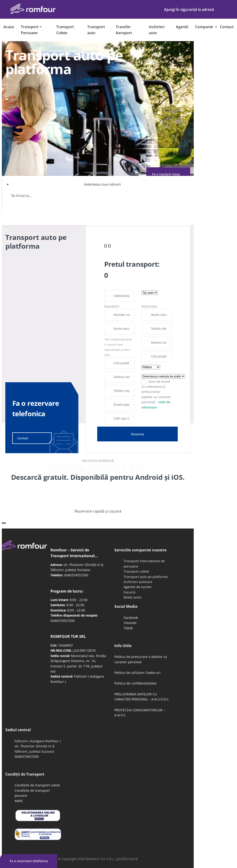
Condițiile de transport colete (37, 785)
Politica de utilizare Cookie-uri (137, 673)
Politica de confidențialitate (135, 683)
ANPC (19, 801)
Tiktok (128, 628)
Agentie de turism (137, 587)
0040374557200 (76, 575)
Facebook (131, 618)
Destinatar (150, 306)
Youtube (130, 623)
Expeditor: (112, 306)
